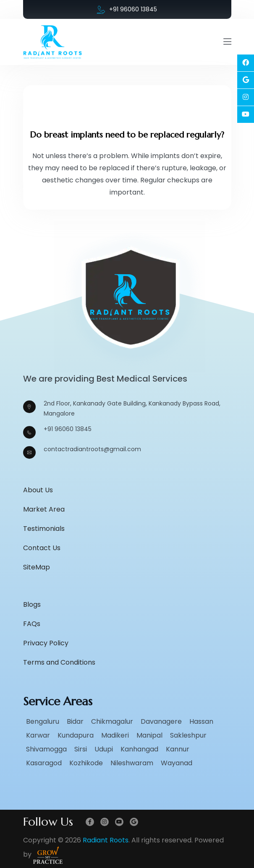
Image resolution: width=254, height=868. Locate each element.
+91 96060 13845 (127, 9)
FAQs (32, 624)
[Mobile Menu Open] (227, 42)
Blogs (32, 604)
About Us (38, 490)
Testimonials (44, 529)
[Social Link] (246, 63)
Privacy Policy (46, 643)
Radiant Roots (106, 840)
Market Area (44, 509)
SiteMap (37, 567)
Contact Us (42, 548)
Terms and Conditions (59, 662)
